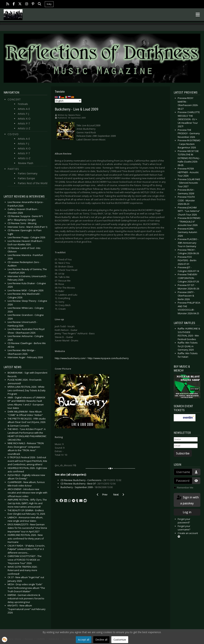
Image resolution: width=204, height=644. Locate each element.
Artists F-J (23, 114)
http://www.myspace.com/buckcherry (108, 358)
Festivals (23, 104)
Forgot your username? (184, 528)
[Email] (186, 446)
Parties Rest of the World (33, 183)
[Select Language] (68, 101)
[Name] (186, 439)
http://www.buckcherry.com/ (70, 358)
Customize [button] (120, 640)
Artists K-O (24, 119)
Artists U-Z (24, 128)
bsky (49, 4)
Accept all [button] (84, 640)
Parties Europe (26, 178)
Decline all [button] (101, 640)
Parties (13, 169)
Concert (14, 99)
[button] (57, 501)
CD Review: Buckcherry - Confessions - (91, 480)
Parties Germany (28, 173)
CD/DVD (13, 134)
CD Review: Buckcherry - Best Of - (88, 484)
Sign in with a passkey (187, 500)
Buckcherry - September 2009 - (87, 487)
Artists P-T (24, 123)
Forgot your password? (184, 521)
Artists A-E (24, 109)
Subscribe (183, 453)
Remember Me (185, 488)
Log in (187, 512)
